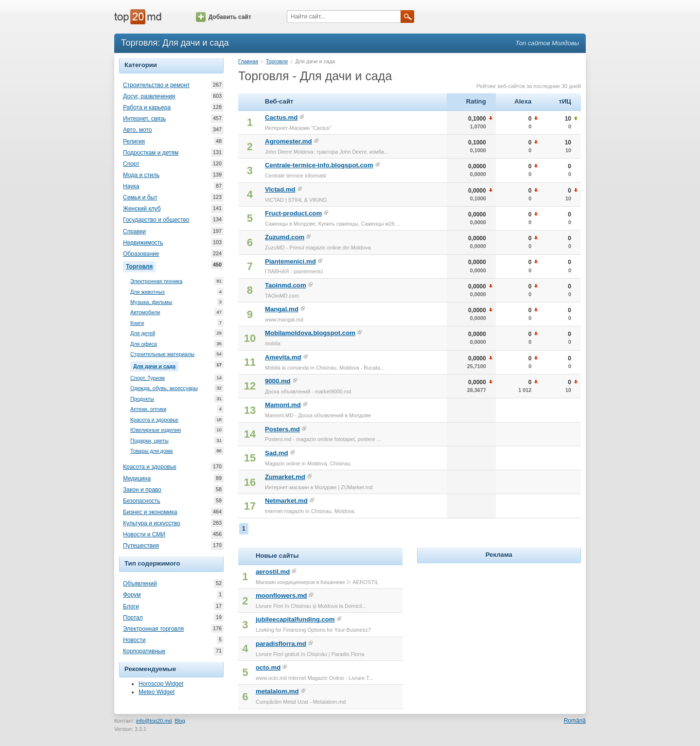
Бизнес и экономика (150, 512)
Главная (248, 61)
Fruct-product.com (293, 213)
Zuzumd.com (285, 237)
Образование (141, 254)
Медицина (137, 479)
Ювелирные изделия (156, 430)
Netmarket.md (286, 501)
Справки (134, 231)
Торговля (141, 266)
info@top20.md (154, 721)
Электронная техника (156, 281)
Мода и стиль (141, 175)
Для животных (148, 292)
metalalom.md (277, 691)
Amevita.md (283, 357)
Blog (180, 721)
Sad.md (277, 453)
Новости (134, 640)
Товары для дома (151, 451)
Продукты (142, 399)
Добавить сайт (224, 17)
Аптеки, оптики (148, 409)
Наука (131, 186)
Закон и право (142, 490)
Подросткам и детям (151, 153)
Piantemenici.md (290, 261)
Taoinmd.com (286, 285)
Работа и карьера (147, 107)
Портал (133, 618)
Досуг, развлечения (149, 96)
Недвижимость (143, 243)
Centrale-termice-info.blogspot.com (319, 165)
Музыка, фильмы (151, 302)
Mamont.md (283, 405)
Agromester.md (289, 141)
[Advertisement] (499, 626)
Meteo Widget (157, 692)
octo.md (268, 667)
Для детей (143, 333)
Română (575, 721)
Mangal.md (282, 309)
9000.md (278, 381)
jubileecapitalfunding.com (295, 619)
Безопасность (142, 501)
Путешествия (141, 546)
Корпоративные (144, 651)
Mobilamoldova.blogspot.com (310, 333)
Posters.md (282, 429)
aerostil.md (273, 572)
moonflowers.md (281, 595)
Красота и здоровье (154, 420)
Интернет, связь (144, 119)
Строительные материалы (162, 354)
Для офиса (144, 344)
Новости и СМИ (144, 534)
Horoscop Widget (161, 684)
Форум (132, 595)
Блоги (131, 606)
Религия (134, 142)
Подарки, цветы (149, 441)
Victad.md (280, 189)
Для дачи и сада (156, 365)
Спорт (131, 164)
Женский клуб (142, 209)
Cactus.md (281, 117)
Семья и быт (140, 197)
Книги (137, 323)
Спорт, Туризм (148, 378)
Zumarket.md (285, 477)
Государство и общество (156, 220)
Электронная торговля (153, 629)
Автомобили (145, 312)
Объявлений (140, 584)
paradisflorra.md (281, 644)
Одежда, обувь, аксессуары (164, 388)
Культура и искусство (152, 523)
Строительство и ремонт (156, 85)
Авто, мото (138, 130)
